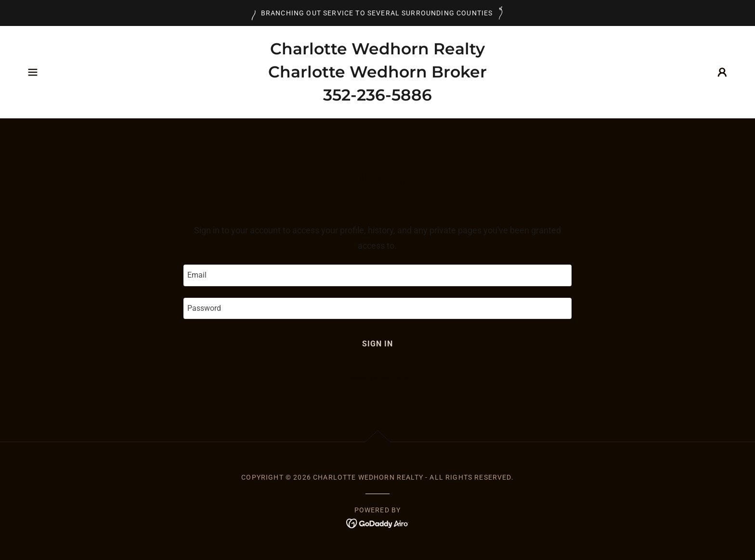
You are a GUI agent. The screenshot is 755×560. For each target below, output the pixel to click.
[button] (33, 72)
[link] (377, 97)
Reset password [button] (377, 375)
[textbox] (377, 275)
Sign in (377, 344)
